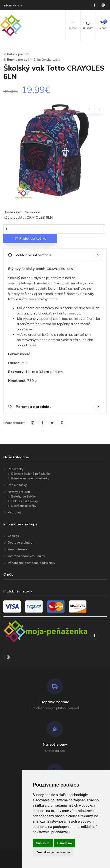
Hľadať (88, 25)
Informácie (11, 5)
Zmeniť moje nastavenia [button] (53, 852)
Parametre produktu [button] (55, 407)
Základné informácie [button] (55, 255)
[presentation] (90, 109)
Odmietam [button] (65, 843)
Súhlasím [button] (43, 843)
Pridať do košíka (30, 238)
